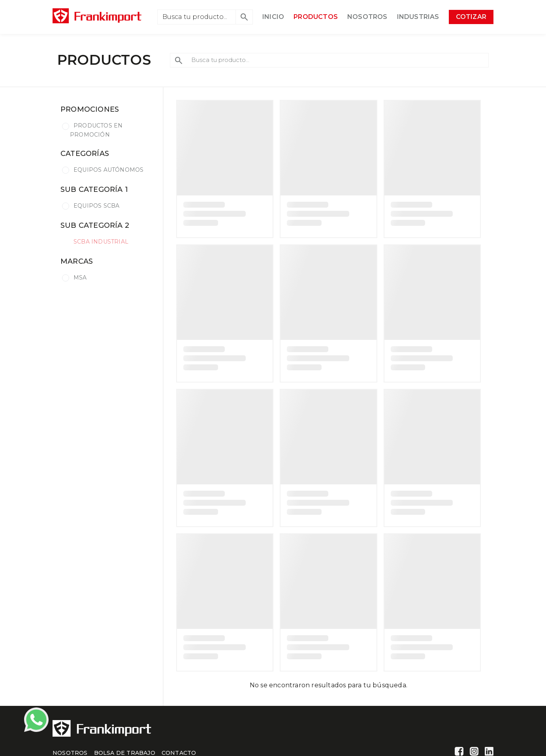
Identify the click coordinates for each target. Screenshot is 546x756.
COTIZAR (471, 17)
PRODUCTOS (316, 17)
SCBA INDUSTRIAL (101, 242)
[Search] (197, 17)
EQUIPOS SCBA (96, 206)
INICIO (273, 17)
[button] (244, 17)
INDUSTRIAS (418, 17)
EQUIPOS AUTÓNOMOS (108, 170)
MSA (80, 278)
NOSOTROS (367, 17)
